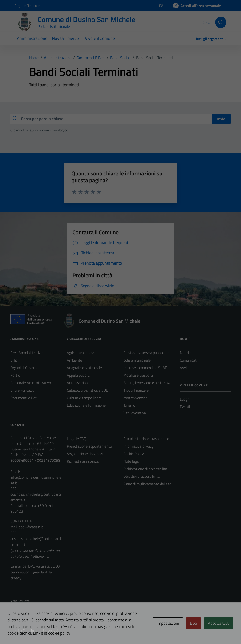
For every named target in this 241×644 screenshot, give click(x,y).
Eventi (185, 407)
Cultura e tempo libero (84, 398)
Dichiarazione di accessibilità (145, 469)
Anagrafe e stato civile (84, 368)
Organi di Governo (24, 368)
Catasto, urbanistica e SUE (87, 390)
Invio (221, 119)
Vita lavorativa (135, 413)
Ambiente (74, 360)
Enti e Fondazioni (24, 390)
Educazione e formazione (86, 405)
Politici (15, 375)
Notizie (185, 353)
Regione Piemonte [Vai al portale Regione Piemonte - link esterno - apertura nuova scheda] (27, 6)
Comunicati (189, 360)
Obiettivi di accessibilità (141, 476)
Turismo (129, 405)
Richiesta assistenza (83, 461)
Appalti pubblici (79, 375)
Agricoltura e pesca (82, 353)
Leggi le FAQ (77, 439)
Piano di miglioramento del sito (147, 484)
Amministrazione (32, 38)
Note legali (132, 461)
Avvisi (184, 368)
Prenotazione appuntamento (89, 446)
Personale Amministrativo (31, 383)
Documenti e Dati (24, 398)
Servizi (74, 38)
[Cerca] (221, 22)
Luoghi (185, 399)
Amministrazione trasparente (146, 439)
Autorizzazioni (78, 383)
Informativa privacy (138, 446)
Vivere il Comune (100, 38)
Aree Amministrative (26, 353)
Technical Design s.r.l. (42, 630)
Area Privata (20, 601)
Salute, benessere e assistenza (147, 383)
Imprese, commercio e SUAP (145, 368)
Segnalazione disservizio (86, 454)
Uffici (14, 360)
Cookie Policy (134, 454)
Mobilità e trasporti (138, 375)
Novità (58, 38)
